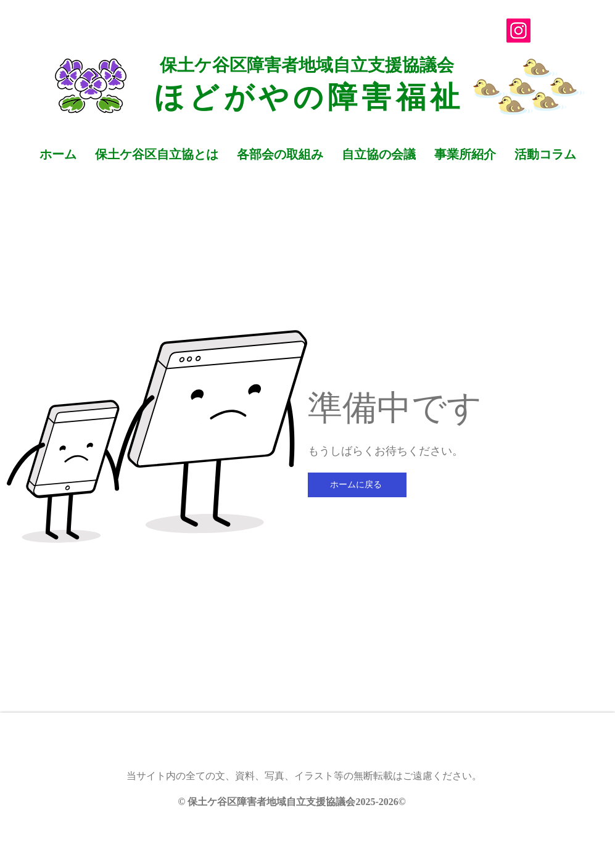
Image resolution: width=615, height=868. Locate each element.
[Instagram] (518, 31)
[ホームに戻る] (357, 485)
